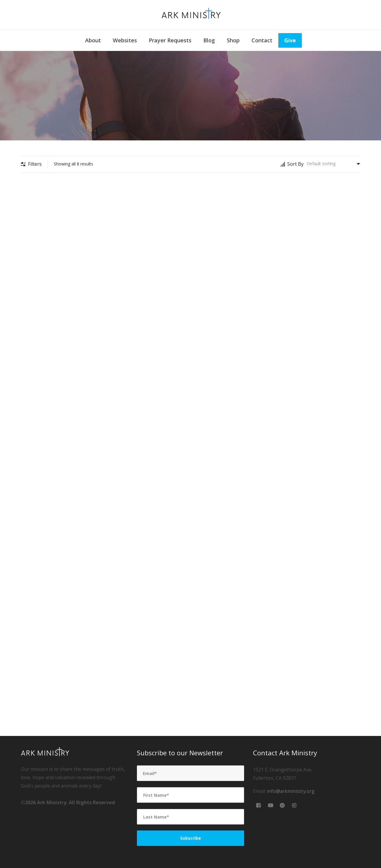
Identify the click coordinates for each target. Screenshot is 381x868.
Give (290, 40)
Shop (233, 40)
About (93, 40)
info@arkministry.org (291, 791)
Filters (35, 164)
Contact (262, 40)
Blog (209, 40)
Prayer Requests (170, 40)
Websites (125, 40)
